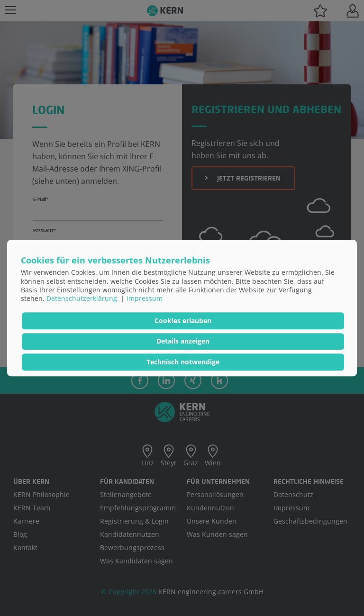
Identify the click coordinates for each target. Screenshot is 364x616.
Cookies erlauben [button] (183, 321)
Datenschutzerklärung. (83, 298)
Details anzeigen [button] (183, 341)
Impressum (145, 298)
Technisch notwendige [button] (183, 362)
